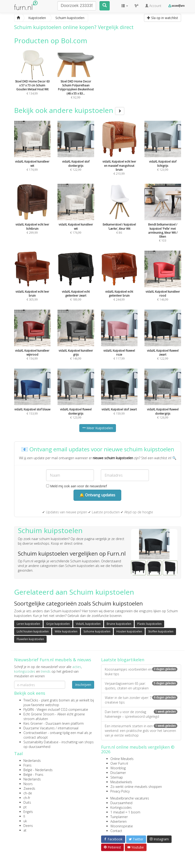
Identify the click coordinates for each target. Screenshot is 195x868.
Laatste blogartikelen (123, 660)
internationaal (68, 728)
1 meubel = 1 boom (125, 812)
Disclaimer (118, 773)
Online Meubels (122, 759)
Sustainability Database (41, 742)
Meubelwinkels (121, 782)
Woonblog (118, 768)
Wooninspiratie (122, 826)
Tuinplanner (119, 817)
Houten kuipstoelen (129, 631)
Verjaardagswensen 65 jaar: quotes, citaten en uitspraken (141, 686)
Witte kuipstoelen (66, 631)
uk (25, 821)
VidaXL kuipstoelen (88, 624)
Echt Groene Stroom (39, 714)
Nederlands (32, 761)
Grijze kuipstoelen (58, 624)
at (25, 830)
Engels (28, 812)
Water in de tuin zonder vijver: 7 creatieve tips (141, 700)
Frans (27, 765)
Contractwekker (35, 733)
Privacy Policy (120, 791)
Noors (28, 784)
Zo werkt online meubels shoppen (136, 787)
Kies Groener (33, 723)
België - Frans (33, 775)
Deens (28, 826)
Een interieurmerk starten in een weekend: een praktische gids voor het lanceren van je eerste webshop (141, 731)
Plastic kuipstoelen (149, 624)
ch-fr (27, 798)
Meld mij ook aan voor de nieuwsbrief (77, 486)
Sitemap (117, 777)
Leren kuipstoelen (28, 624)
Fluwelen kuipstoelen (30, 639)
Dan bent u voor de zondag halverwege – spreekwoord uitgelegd (141, 714)
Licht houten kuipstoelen (33, 631)
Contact (116, 831)
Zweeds (29, 788)
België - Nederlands (38, 770)
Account (153, 6)
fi (24, 816)
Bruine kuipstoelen (119, 624)
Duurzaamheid (121, 803)
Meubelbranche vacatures (130, 798)
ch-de (28, 793)
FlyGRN (29, 709)
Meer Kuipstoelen (98, 428)
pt (25, 807)
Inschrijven (83, 685)
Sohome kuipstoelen (97, 631)
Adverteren (118, 821)
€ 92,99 (76, 81)
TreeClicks (31, 700)
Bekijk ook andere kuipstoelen (69, 110)
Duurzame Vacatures (39, 728)
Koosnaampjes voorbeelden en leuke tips (141, 672)
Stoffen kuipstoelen (161, 631)
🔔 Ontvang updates (97, 495)
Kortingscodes (121, 807)
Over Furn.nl (119, 763)
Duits (27, 802)
